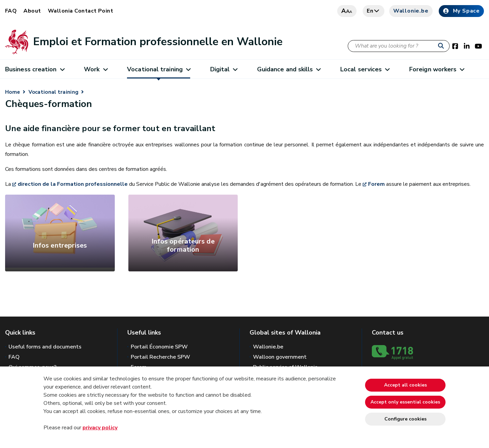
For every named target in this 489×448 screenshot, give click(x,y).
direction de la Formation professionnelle (73, 184)
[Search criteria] (399, 46)
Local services (365, 69)
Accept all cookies (405, 385)
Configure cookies (405, 419)
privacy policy (100, 428)
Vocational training (159, 69)
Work (96, 69)
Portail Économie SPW (159, 347)
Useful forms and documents (45, 347)
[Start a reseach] (442, 46)
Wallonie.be (411, 11)
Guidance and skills (289, 69)
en (374, 11)
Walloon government (280, 357)
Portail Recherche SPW (160, 357)
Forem (376, 184)
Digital (224, 69)
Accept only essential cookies (405, 402)
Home (13, 92)
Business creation (35, 69)
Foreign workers (437, 69)
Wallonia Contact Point (81, 11)
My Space (461, 11)
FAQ (11, 11)
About (32, 11)
